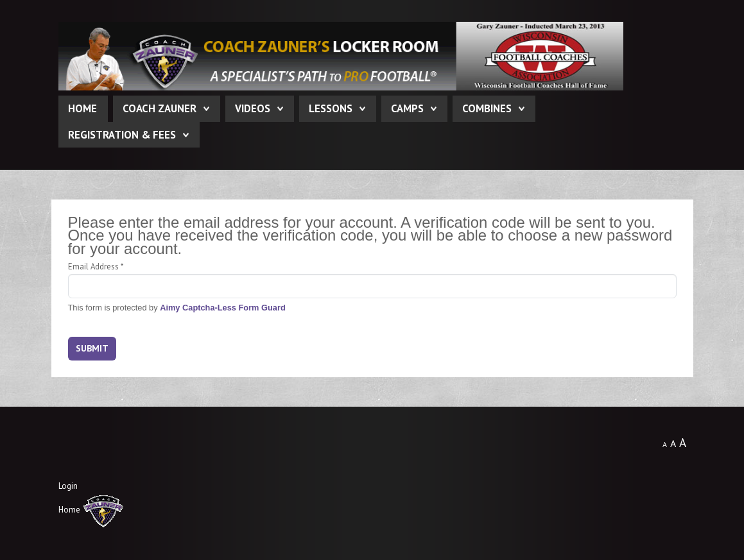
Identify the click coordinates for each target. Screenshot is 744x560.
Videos (253, 108)
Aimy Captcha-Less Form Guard (223, 308)
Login (68, 486)
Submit (92, 348)
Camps (407, 108)
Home (82, 108)
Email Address (96, 267)
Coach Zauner (160, 108)
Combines (487, 108)
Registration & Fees (122, 135)
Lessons (331, 108)
